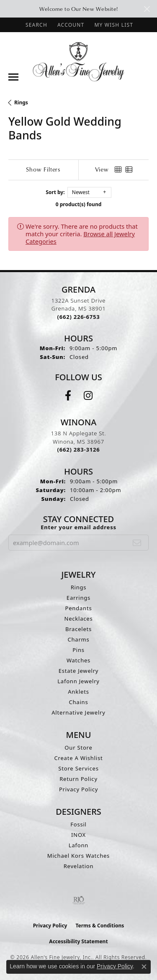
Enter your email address (78, 527)
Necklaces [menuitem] (78, 619)
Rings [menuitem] (79, 587)
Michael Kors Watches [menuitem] (78, 856)
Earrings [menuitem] (78, 598)
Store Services (78, 768)
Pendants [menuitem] (79, 608)
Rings (21, 102)
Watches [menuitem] (78, 660)
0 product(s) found (79, 204)
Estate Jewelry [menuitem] (79, 671)
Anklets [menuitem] (78, 692)
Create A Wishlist (79, 758)
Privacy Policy (78, 789)
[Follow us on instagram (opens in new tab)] (88, 396)
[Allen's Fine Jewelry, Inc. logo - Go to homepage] (78, 61)
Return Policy (78, 779)
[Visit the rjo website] (79, 900)
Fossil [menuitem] (78, 824)
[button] (36, 25)
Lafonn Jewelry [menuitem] (78, 681)
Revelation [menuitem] (79, 866)
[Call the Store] (79, 317)
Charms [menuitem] (78, 639)
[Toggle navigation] (13, 77)
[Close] (147, 9)
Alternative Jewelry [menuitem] (78, 712)
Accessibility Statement (78, 941)
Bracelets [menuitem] (78, 629)
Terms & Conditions (100, 926)
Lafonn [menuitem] (78, 845)
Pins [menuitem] (78, 650)
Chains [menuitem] (79, 702)
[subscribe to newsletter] (137, 543)
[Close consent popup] (144, 967)
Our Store (78, 748)
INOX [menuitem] (78, 835)
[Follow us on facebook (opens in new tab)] (68, 396)
